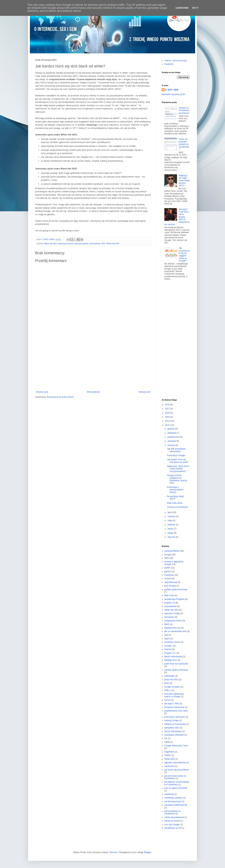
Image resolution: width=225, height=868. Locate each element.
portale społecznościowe (176, 589)
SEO (103, 243)
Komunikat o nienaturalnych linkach (175, 490)
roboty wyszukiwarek (174, 817)
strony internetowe (173, 731)
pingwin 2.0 (170, 603)
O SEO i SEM (172, 90)
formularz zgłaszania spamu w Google (174, 695)
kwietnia (172, 525)
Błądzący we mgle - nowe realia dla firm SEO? (184, 181)
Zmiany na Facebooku (177, 507)
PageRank (169, 752)
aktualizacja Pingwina (174, 599)
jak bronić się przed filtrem (177, 770)
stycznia (172, 537)
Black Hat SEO (51, 243)
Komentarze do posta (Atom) (60, 397)
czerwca (172, 516)
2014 (168, 421)
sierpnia (171, 445)
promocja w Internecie (175, 717)
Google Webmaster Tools (176, 746)
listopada (172, 433)
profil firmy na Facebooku (176, 664)
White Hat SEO (113, 243)
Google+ (168, 646)
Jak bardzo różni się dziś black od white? (178, 461)
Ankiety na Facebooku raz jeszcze (184, 110)
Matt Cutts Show (175, 503)
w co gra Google (172, 825)
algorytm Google (172, 613)
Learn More (182, 8)
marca (171, 529)
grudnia (171, 429)
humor (167, 700)
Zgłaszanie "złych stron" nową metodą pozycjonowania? (178, 469)
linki (166, 635)
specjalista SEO (172, 728)
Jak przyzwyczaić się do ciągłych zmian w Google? (184, 254)
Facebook (169, 64)
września (172, 441)
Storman (113, 852)
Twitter (167, 755)
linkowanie (169, 617)
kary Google (170, 586)
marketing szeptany (173, 798)
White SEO (170, 759)
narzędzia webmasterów (176, 805)
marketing (169, 794)
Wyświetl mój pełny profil (173, 94)
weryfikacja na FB (173, 828)
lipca (170, 512)
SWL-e (168, 690)
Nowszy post (42, 392)
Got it (195, 8)
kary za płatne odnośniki (176, 788)
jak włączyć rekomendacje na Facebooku (177, 783)
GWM (167, 742)
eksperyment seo (172, 628)
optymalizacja (171, 582)
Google (168, 555)
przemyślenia (95, 243)
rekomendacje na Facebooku (172, 812)
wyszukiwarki (171, 606)
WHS (167, 624)
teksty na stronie (172, 821)
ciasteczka (169, 766)
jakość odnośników (173, 657)
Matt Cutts (169, 595)
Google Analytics (172, 687)
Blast (167, 683)
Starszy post (144, 392)
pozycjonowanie (81, 243)
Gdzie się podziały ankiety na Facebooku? (184, 144)
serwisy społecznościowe (176, 670)
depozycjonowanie (66, 243)
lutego (171, 533)
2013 (168, 425)
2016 (168, 413)
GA (166, 738)
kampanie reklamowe (174, 707)
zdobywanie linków (173, 621)
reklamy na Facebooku (175, 724)
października (174, 437)
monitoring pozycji (173, 801)
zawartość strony (172, 642)
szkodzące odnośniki (174, 735)
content (168, 579)
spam (167, 639)
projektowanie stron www (176, 711)
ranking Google (171, 720)
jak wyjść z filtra (172, 704)
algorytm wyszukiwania (175, 763)
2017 (168, 409)
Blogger (148, 852)
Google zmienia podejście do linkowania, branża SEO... (177, 479)
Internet (168, 649)
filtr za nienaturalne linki (175, 631)
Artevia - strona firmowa (176, 61)
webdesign (169, 676)
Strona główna (93, 392)
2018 (168, 405)
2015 (168, 417)
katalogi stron (171, 660)
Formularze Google (176, 455)
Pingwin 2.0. (170, 653)
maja (170, 520)
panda (167, 572)
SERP (167, 568)
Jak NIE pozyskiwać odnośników (176, 450)
